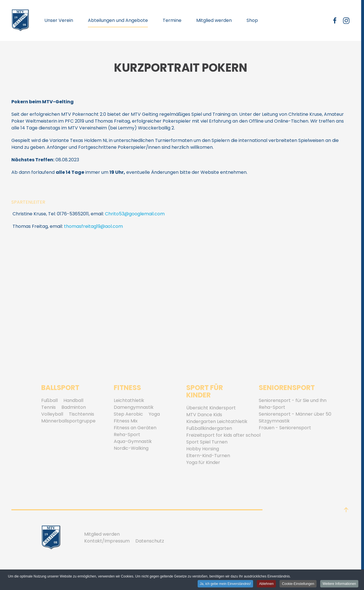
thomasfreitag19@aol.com (93, 226)
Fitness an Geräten (135, 428)
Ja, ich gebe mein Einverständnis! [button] (225, 584)
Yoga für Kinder (203, 462)
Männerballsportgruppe (68, 421)
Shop (252, 20)
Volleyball (52, 414)
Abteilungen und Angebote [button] (118, 20)
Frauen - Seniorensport (285, 428)
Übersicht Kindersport (211, 408)
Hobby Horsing (203, 449)
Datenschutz (150, 541)
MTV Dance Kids (204, 415)
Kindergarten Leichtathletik (217, 421)
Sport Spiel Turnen (207, 442)
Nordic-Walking (131, 448)
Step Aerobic (128, 414)
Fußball (49, 400)
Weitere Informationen (339, 584)
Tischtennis (81, 414)
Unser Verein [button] (59, 20)
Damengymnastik (134, 407)
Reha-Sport (127, 435)
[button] (346, 510)
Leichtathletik (129, 400)
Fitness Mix (126, 421)
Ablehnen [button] (266, 584)
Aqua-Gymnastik (133, 441)
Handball (73, 400)
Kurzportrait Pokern (181, 68)
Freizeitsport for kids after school (223, 435)
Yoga (154, 414)
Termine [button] (172, 20)
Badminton (74, 407)
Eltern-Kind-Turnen (208, 456)
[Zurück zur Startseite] (20, 20)
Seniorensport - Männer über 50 (295, 414)
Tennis (48, 407)
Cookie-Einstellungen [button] (298, 584)
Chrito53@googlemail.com (135, 214)
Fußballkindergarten (209, 428)
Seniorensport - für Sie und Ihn (293, 400)
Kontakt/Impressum (107, 541)
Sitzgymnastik (274, 421)
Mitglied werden (214, 20)
